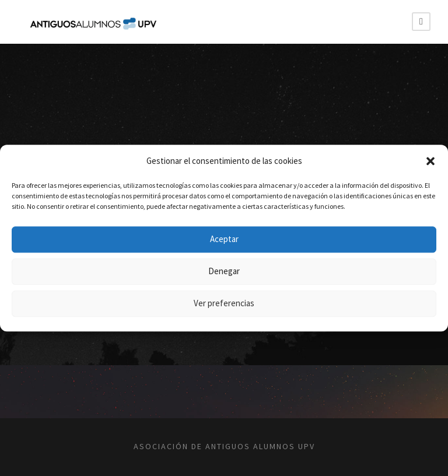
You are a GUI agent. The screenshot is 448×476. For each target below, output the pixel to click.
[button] (430, 161)
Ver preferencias (224, 303)
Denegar (224, 271)
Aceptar (224, 239)
